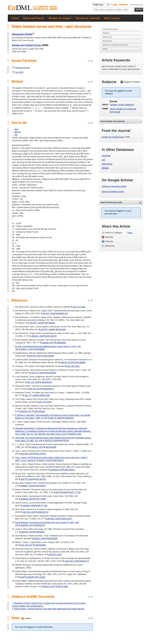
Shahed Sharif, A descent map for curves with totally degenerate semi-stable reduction (49, 609)
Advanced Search (34, 18)
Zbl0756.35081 (62, 492)
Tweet (130, 233)
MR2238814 (49, 389)
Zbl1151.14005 (79, 307)
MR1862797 (52, 336)
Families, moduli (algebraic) (122, 105)
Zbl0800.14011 (26, 411)
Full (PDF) (19, 72)
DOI (104, 160)
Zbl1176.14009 (45, 402)
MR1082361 (40, 411)
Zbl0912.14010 (37, 447)
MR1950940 (50, 323)
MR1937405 (61, 330)
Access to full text (22, 68)
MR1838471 (59, 460)
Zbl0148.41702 (71, 561)
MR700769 (64, 441)
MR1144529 (40, 577)
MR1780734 (41, 454)
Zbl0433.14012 (27, 532)
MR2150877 (67, 519)
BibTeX (18, 132)
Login (115, 5)
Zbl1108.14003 (30, 512)
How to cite (107, 37)
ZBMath (105, 168)
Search (139, 9)
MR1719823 (41, 499)
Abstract (106, 33)
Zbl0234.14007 (75, 434)
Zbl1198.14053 (73, 366)
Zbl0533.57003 (51, 441)
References (107, 41)
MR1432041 (41, 486)
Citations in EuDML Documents (115, 45)
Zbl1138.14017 (27, 545)
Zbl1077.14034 (49, 314)
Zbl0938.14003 (27, 499)
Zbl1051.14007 (56, 555)
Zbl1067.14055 (36, 323)
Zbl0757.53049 (27, 577)
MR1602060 (51, 447)
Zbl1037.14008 (47, 330)
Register (124, 5)
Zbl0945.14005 (29, 506)
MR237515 (84, 561)
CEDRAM (106, 156)
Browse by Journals (88, 18)
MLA (16, 129)
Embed (27, 618)
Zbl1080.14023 (53, 519)
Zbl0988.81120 (57, 470)
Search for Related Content (113, 192)
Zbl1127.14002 (37, 373)
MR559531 (41, 532)
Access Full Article (110, 29)
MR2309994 (41, 545)
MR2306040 (51, 373)
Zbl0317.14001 (27, 349)
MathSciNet (107, 164)
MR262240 (69, 418)
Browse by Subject (60, 18)
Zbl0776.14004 (27, 479)
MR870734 (40, 525)
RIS (16, 135)
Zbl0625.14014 (48, 343)
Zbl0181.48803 (56, 418)
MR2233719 (43, 512)
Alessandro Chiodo (22, 34)
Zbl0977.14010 (45, 460)
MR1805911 (70, 470)
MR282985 (53, 539)
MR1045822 (49, 356)
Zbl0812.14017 (49, 587)
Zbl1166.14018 (35, 389)
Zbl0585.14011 (27, 525)
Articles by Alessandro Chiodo (114, 186)
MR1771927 (42, 506)
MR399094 (40, 349)
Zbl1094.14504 (27, 454)
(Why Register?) (136, 5)
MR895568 (61, 343)
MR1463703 (41, 479)
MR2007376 (63, 314)
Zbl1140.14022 (33, 382)
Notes (105, 49)
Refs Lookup (112, 18)
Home (15, 18)
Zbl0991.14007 (38, 336)
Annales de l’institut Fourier (27, 45)
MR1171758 (75, 492)
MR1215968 (63, 587)
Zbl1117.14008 (31, 395)
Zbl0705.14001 (35, 356)
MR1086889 (80, 362)
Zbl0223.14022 (40, 539)
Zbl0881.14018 (27, 486)
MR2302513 (47, 382)
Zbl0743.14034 (67, 362)
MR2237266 (45, 395)
